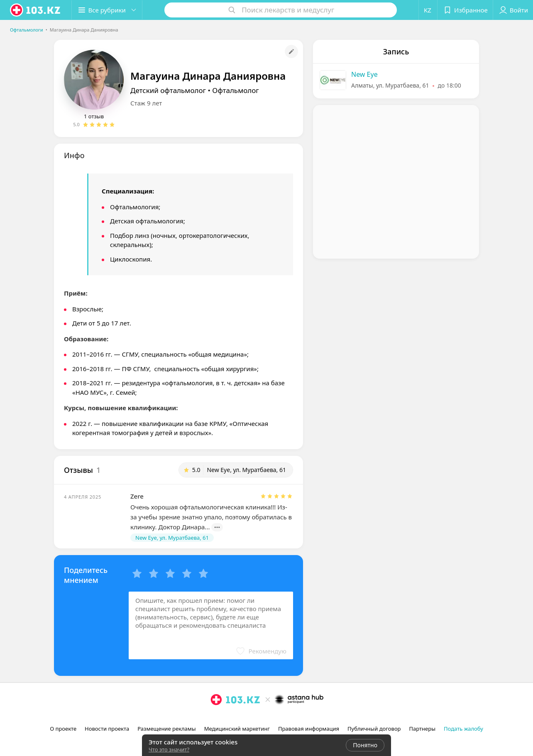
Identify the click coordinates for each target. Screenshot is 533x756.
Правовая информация (309, 729)
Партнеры (423, 729)
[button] (107, 10)
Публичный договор (374, 729)
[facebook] (228, 718)
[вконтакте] (240, 718)
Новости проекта (107, 729)
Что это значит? (169, 749)
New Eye (364, 74)
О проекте (63, 729)
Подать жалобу (463, 729)
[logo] (36, 10)
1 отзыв (94, 116)
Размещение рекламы (166, 729)
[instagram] (216, 718)
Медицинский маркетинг (237, 729)
